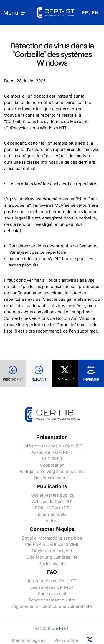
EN (95, 13)
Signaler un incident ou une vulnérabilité (52, 606)
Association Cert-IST (52, 452)
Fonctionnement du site (52, 600)
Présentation (52, 437)
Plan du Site (66, 640)
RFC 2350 (52, 459)
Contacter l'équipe (52, 529)
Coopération (52, 465)
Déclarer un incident (52, 551)
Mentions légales (29, 640)
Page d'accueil (52, 594)
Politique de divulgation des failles (52, 471)
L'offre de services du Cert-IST (52, 446)
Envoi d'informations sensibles (52, 538)
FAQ (52, 572)
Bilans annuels (52, 514)
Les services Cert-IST (52, 587)
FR (85, 13)
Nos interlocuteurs (52, 478)
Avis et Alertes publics (52, 495)
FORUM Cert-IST (52, 508)
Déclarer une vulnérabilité (52, 557)
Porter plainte (52, 563)
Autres (52, 521)
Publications (52, 486)
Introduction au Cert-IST (52, 581)
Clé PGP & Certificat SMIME (52, 544)
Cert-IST (60, 628)
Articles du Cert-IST (52, 502)
